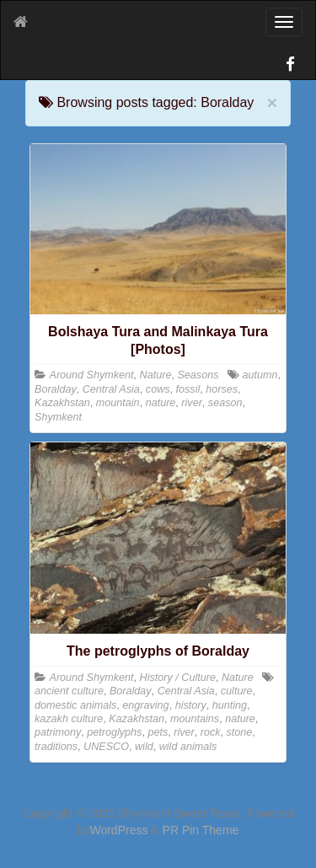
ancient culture (69, 691)
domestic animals (75, 705)
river (192, 403)
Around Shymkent (92, 375)
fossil (188, 389)
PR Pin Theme (201, 830)
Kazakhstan (62, 403)
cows (158, 389)
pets (158, 732)
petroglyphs (114, 732)
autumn (260, 375)
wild (144, 747)
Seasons (198, 375)
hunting (230, 705)
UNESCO (106, 747)
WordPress (118, 830)
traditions (56, 747)
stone (240, 732)
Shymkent (58, 417)
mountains (195, 719)
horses (222, 389)
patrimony (58, 732)
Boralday (56, 389)
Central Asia (111, 389)
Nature (156, 375)
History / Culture (178, 678)
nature (161, 403)
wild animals (188, 747)
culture (237, 691)
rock (211, 732)
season (225, 403)
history (191, 705)
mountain (118, 403)
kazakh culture (69, 719)
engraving (145, 705)
